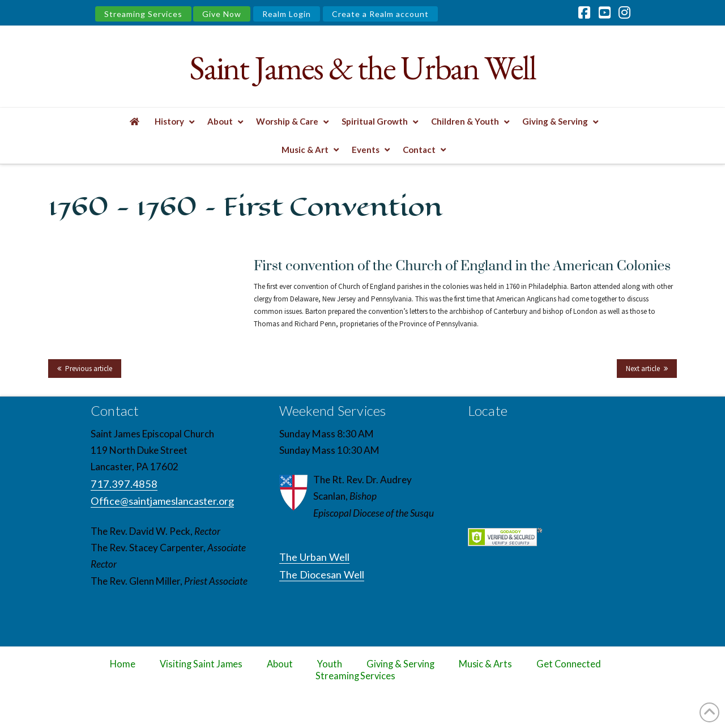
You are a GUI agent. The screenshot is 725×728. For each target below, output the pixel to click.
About (280, 664)
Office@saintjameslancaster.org (162, 501)
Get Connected (569, 664)
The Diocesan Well (322, 574)
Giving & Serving (400, 664)
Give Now (222, 14)
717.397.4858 (124, 484)
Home (123, 664)
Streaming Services (143, 14)
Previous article (89, 369)
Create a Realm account (380, 14)
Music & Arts (486, 664)
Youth (330, 664)
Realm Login (287, 14)
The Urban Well (314, 557)
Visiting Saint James (201, 664)
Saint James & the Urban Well (362, 68)
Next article (643, 369)
